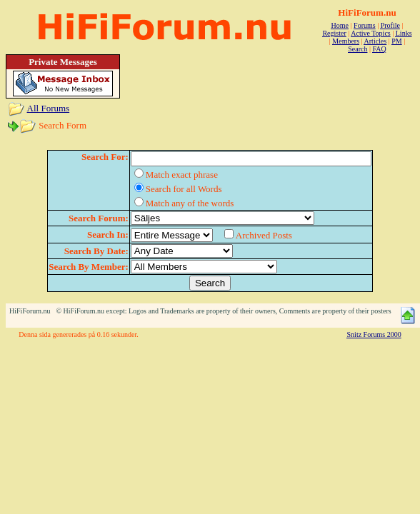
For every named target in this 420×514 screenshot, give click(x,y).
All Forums (49, 108)
